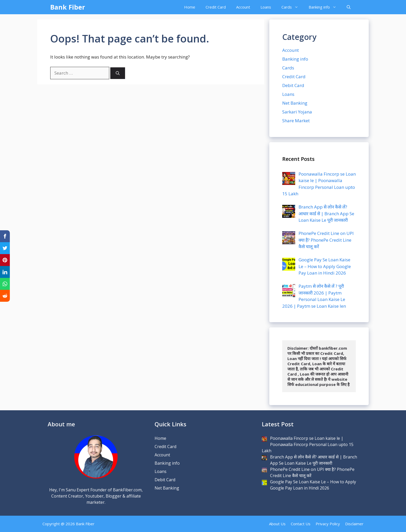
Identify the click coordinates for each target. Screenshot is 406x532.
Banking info (325, 7)
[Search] (118, 73)
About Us (277, 524)
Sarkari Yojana (297, 112)
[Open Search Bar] (349, 7)
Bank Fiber (68, 7)
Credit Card (216, 7)
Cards (292, 7)
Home (190, 7)
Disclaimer (354, 524)
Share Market (296, 121)
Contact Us (301, 524)
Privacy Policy (328, 524)
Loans (266, 7)
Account (243, 7)
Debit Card (293, 85)
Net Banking (295, 103)
